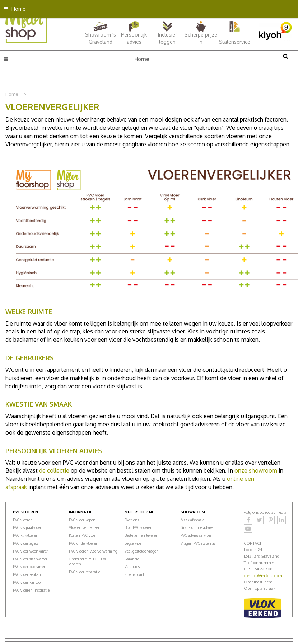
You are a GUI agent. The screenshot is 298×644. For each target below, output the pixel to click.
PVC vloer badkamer (29, 567)
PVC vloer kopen (82, 520)
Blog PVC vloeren (139, 527)
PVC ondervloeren (84, 543)
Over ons (132, 520)
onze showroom (256, 470)
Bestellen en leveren (141, 535)
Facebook (248, 520)
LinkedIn (281, 520)
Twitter (259, 520)
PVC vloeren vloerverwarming (93, 551)
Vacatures (132, 567)
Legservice (133, 543)
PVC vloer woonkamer (31, 551)
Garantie (132, 559)
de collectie (54, 470)
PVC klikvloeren (26, 535)
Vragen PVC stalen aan (199, 543)
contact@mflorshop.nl (264, 576)
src (285, 56)
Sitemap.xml (134, 574)
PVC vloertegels (25, 543)
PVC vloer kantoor (27, 582)
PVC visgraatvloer (27, 527)
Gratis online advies (197, 527)
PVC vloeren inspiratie (31, 590)
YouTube (248, 529)
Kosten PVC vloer (83, 535)
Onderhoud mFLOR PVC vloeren (88, 562)
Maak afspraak (192, 520)
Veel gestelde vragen (142, 551)
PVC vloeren (23, 520)
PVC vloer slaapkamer (30, 559)
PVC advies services (196, 535)
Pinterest (270, 520)
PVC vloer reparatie (85, 572)
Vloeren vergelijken (85, 527)
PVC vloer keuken (27, 574)
